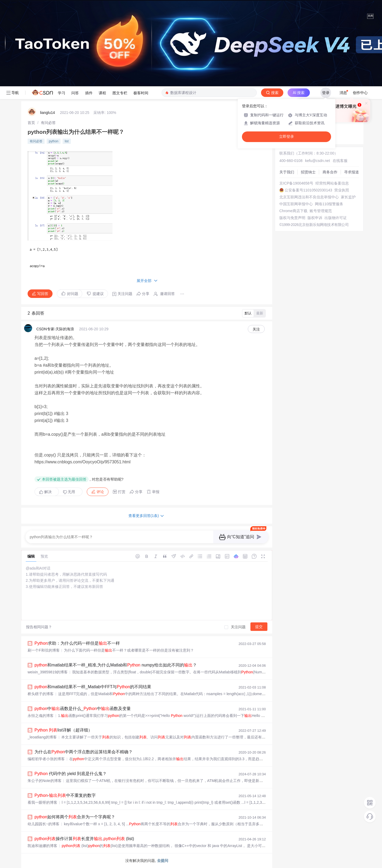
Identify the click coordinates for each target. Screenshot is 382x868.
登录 (326, 93)
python (54, 141)
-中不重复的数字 (65, 795)
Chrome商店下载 (293, 211)
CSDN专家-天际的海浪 (55, 329)
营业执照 (342, 190)
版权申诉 (315, 218)
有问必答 (48, 123)
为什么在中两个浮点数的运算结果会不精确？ (84, 752)
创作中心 (360, 93)
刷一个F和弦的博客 (44, 650)
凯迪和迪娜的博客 (42, 846)
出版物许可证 (336, 218)
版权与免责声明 (292, 218)
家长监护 (348, 197)
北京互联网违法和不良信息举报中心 (309, 197)
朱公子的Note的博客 (45, 781)
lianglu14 (47, 113)
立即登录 (286, 137)
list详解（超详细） (63, 730)
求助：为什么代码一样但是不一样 (77, 643)
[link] (31, 123)
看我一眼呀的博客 (42, 802)
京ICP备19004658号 (296, 183)
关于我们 (287, 172)
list (67, 141)
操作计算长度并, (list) (84, 839)
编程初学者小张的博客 (46, 759)
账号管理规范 (321, 211)
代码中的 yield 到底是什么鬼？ (71, 774)
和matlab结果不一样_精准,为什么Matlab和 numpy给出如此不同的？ (116, 665)
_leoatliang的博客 (42, 737)
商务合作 (330, 172)
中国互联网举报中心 (296, 204)
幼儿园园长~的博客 (44, 824)
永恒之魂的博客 (41, 716)
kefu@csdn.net (318, 161)
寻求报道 (351, 172)
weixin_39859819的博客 (48, 672)
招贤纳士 (308, 172)
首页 (31, 123)
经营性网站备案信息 (332, 183)
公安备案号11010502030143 (308, 190)
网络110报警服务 (329, 204)
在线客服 (340, 161)
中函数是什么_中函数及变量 (83, 709)
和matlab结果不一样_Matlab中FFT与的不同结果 (93, 687)
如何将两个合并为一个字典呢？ (75, 817)
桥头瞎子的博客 (41, 694)
